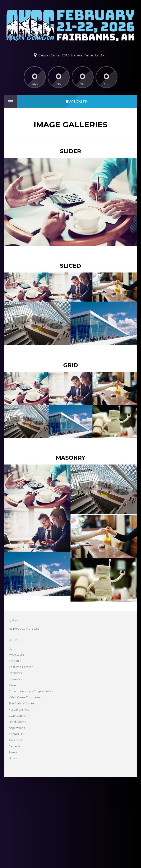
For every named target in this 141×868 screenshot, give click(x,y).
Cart (12, 648)
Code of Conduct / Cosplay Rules (31, 691)
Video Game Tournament (26, 697)
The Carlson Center (22, 703)
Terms (13, 752)
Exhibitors (15, 673)
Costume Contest (21, 667)
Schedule (15, 661)
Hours (13, 758)
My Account (16, 655)
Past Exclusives (19, 709)
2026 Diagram (19, 716)
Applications (17, 728)
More (12, 685)
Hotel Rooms (17, 722)
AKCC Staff (16, 740)
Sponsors (15, 679)
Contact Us (16, 734)
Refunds (14, 746)
